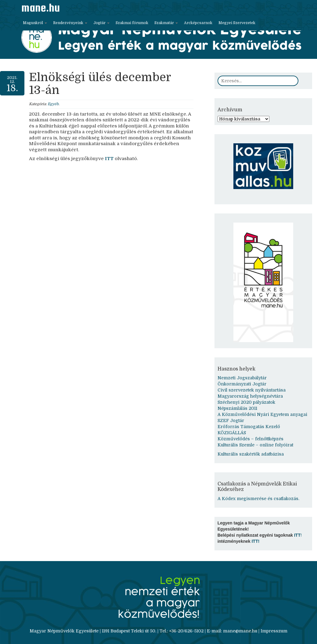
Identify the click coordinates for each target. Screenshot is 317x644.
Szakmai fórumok (132, 23)
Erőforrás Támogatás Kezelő (249, 427)
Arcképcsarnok (198, 23)
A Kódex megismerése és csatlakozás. (258, 499)
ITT (109, 159)
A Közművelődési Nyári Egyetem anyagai (262, 414)
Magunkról (35, 23)
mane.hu (41, 8)
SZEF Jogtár (231, 420)
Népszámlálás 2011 (237, 408)
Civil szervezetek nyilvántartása (252, 390)
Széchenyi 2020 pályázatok (246, 402)
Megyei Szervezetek (237, 23)
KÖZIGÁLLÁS (232, 433)
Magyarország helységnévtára (250, 396)
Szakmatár (166, 23)
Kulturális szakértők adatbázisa (251, 454)
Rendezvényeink (70, 23)
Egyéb (53, 104)
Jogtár (101, 23)
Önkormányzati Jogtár (242, 384)
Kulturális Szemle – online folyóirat (255, 445)
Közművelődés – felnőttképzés (250, 439)
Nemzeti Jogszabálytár (242, 378)
